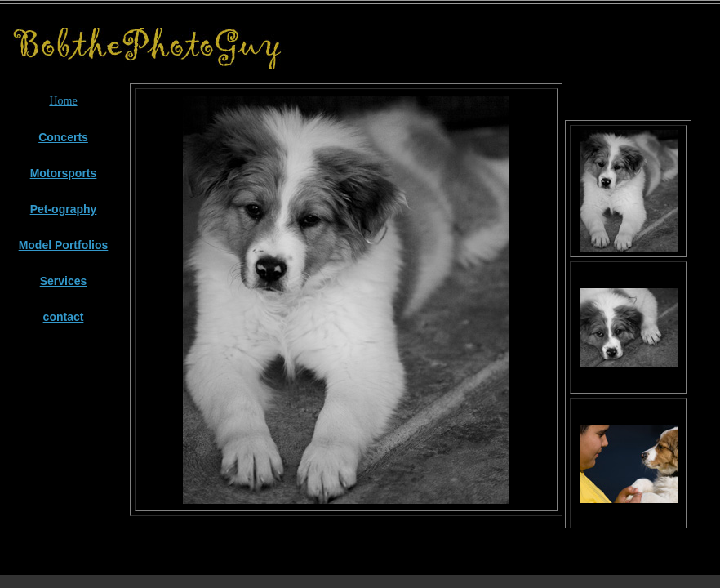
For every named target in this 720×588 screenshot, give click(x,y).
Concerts (63, 137)
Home (63, 101)
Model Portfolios (64, 245)
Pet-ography (64, 209)
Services (64, 281)
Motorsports (64, 173)
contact (64, 317)
